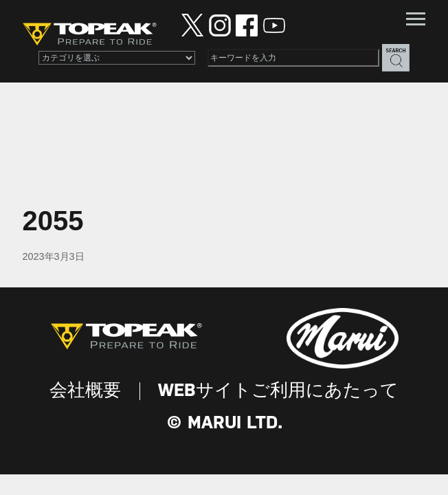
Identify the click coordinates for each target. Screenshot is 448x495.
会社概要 (85, 391)
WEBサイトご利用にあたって (278, 391)
